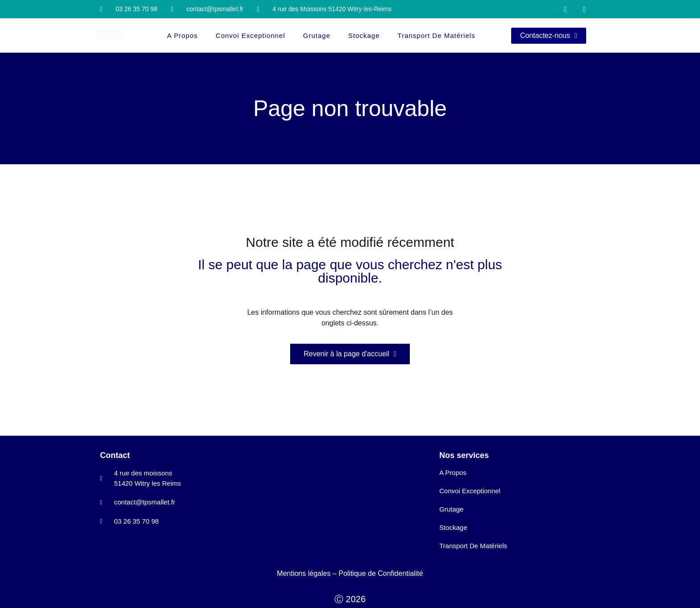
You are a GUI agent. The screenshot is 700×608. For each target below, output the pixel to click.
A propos (182, 35)
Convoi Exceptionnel (250, 35)
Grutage (317, 35)
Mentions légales (304, 573)
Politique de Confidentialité (381, 573)
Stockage (364, 35)
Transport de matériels (437, 35)
